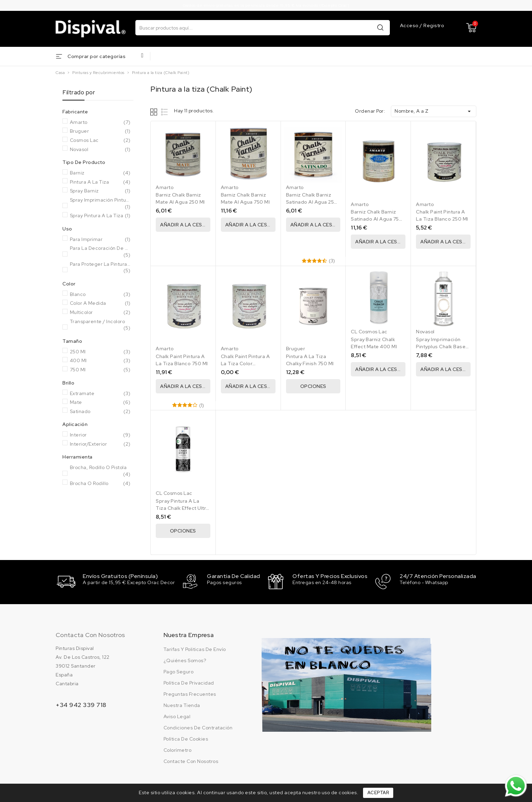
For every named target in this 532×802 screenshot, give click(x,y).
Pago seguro (179, 671)
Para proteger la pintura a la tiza (100, 268)
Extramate (100, 394)
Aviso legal (177, 716)
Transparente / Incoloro (100, 325)
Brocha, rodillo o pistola (100, 471)
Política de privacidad (189, 682)
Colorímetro (178, 749)
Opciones (313, 386)
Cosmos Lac (100, 141)
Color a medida (100, 303)
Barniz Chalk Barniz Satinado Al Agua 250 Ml (312, 202)
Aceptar (378, 793)
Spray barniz (100, 191)
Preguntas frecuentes (190, 693)
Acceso (410, 25)
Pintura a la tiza (100, 182)
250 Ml (100, 352)
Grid (155, 112)
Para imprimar (100, 240)
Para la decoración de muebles (100, 252)
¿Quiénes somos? (185, 660)
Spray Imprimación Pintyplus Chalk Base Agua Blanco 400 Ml (441, 347)
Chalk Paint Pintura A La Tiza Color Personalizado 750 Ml (247, 363)
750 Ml (100, 370)
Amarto (100, 123)
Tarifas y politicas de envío (195, 649)
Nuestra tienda (182, 705)
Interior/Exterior (100, 444)
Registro (434, 25)
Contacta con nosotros (90, 634)
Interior (100, 435)
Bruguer (100, 131)
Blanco (100, 295)
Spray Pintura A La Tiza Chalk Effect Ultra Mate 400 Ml (182, 508)
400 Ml (100, 361)
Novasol (100, 150)
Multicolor (100, 313)
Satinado (100, 412)
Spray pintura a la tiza (100, 216)
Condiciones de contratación (198, 727)
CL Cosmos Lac (369, 332)
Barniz (100, 173)
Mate (100, 403)
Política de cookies (186, 738)
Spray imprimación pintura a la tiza (100, 203)
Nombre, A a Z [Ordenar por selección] (434, 111)
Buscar (380, 27)
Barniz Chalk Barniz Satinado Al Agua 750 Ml (377, 219)
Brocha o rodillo (100, 484)
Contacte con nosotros (191, 761)
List (165, 112)
